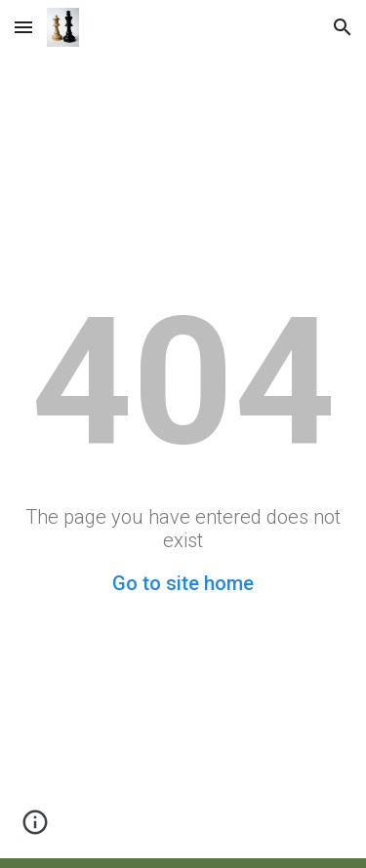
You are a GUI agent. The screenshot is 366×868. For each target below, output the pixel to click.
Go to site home (183, 583)
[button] (23, 27)
